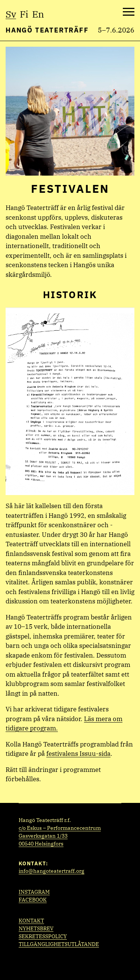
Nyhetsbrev (36, 928)
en (38, 14)
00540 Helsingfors (41, 844)
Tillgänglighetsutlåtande (59, 944)
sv (11, 14)
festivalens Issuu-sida (78, 754)
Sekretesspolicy (43, 936)
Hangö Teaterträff (47, 30)
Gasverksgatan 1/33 (43, 836)
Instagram (34, 892)
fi (24, 14)
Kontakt (31, 921)
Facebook (33, 900)
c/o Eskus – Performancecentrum (60, 828)
